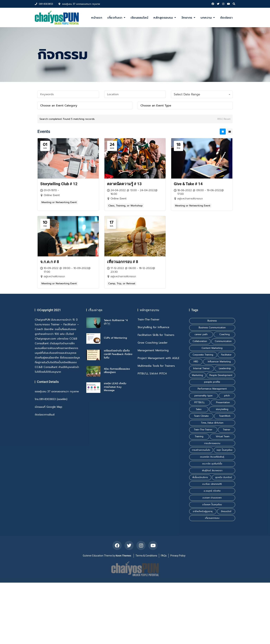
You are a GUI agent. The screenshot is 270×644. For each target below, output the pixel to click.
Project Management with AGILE (158, 358)
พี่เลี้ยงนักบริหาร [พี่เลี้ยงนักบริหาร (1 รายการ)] (200, 477)
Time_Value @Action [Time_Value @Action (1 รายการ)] (212, 423)
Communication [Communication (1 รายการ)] (223, 341)
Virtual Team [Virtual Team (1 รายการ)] (223, 436)
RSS (220, 119)
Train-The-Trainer (149, 320)
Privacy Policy (178, 556)
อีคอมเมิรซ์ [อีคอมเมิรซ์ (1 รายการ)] (226, 511)
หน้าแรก (97, 18)
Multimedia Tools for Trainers (156, 366)
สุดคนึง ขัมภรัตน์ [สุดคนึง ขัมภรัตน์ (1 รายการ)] (224, 477)
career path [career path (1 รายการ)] (201, 334)
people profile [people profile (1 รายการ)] (212, 382)
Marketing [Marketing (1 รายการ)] (197, 375)
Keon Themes (123, 556)
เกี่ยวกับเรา (115, 18)
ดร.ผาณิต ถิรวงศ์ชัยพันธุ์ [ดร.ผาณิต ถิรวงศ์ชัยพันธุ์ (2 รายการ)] (212, 457)
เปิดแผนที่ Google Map (49, 407)
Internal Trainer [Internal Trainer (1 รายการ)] (201, 368)
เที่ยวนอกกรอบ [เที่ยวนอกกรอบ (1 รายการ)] (212, 518)
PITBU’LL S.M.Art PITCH (152, 374)
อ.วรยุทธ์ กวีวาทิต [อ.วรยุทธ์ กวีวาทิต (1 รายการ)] (212, 491)
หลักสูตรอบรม (163, 18)
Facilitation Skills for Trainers (156, 335)
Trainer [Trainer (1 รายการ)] (227, 430)
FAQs (164, 556)
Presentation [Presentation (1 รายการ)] (223, 402)
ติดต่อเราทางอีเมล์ (45, 415)
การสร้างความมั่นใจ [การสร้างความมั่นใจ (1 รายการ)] (201, 450)
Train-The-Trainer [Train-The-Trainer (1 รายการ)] (203, 430)
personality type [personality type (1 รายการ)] (203, 396)
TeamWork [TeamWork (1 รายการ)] (225, 416)
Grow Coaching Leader (153, 343)
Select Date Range (202, 94)
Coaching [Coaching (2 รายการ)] (225, 334)
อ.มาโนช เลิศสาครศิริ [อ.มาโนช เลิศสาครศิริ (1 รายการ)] (212, 484)
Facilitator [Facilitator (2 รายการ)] (226, 355)
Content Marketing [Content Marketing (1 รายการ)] (212, 348)
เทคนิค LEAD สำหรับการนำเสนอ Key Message (115, 387)
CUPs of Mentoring (115, 338)
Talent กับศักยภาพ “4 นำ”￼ (116, 322)
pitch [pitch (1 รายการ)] (227, 396)
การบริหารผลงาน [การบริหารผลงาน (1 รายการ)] (212, 443)
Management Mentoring (153, 350)
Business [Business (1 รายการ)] (212, 321)
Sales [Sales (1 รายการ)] (199, 409)
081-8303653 (44, 4)
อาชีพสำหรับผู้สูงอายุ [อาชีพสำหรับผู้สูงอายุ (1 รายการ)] (203, 511)
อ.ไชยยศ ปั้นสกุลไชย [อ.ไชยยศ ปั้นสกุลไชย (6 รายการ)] (212, 504)
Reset (227, 119)
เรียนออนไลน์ (139, 18)
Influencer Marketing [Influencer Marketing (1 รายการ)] (219, 362)
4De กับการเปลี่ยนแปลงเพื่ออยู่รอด (117, 371)
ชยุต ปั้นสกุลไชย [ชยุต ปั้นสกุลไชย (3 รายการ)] (224, 450)
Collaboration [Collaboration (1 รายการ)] (200, 341)
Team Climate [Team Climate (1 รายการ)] (201, 416)
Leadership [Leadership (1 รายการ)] (225, 368)
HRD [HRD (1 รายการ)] (196, 362)
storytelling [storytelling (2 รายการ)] (222, 409)
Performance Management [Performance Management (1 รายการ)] (212, 389)
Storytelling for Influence (153, 327)
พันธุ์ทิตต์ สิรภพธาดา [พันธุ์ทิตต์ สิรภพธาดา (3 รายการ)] (212, 470)
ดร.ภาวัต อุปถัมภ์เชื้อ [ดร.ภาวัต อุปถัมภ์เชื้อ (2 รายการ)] (212, 464)
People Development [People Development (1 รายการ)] (221, 375)
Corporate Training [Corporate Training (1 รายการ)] (203, 355)
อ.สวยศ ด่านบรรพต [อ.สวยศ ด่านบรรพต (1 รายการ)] (212, 498)
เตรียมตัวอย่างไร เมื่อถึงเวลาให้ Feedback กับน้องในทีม (118, 354)
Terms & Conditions (146, 556)
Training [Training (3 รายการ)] (199, 436)
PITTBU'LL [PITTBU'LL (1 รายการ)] (200, 402)
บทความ (206, 18)
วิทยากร (187, 18)
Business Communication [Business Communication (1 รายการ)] (212, 328)
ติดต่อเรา (226, 18)
